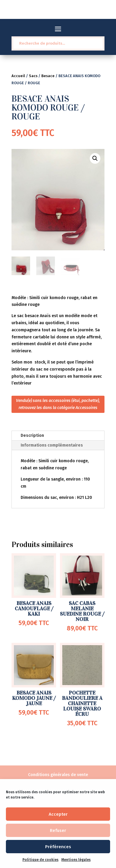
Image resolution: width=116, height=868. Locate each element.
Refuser (58, 830)
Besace (48, 76)
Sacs (33, 76)
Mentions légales (76, 860)
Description (32, 435)
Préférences (58, 847)
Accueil (18, 76)
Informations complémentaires (52, 445)
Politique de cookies (40, 860)
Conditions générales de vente (58, 775)
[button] (95, 158)
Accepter (58, 814)
